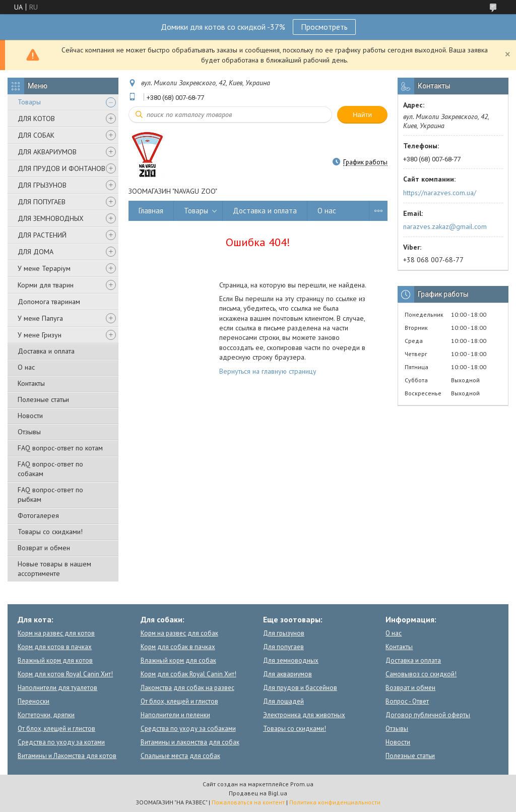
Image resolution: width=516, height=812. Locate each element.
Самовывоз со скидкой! (421, 674)
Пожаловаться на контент (248, 802)
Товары (29, 102)
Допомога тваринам (49, 302)
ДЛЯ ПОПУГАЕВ (42, 202)
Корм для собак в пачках (178, 647)
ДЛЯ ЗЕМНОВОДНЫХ (51, 218)
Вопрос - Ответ (407, 701)
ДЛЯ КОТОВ (36, 119)
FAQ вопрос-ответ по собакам (50, 469)
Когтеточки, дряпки (46, 715)
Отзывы (29, 432)
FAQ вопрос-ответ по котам (60, 448)
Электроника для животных (304, 715)
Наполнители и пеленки (175, 715)
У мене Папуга (40, 318)
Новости (30, 416)
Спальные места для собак (180, 756)
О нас (26, 367)
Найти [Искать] (362, 115)
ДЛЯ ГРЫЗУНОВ (42, 185)
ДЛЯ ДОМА (36, 252)
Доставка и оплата (46, 351)
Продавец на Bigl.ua (258, 793)
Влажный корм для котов (55, 660)
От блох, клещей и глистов (56, 729)
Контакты (31, 383)
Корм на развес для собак (179, 633)
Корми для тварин (46, 285)
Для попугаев (283, 647)
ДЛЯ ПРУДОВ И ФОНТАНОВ (61, 168)
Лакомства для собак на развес (187, 688)
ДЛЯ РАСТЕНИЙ (42, 235)
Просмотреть (324, 27)
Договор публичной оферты (428, 715)
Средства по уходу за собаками (188, 729)
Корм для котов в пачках (55, 647)
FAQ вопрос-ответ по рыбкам (50, 495)
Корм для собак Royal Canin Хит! (188, 674)
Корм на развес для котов (56, 633)
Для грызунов (284, 633)
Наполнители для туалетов (57, 688)
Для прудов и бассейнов (300, 688)
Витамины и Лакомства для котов (67, 756)
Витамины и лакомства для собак (190, 742)
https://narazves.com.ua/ (440, 193)
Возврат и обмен (44, 548)
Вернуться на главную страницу (268, 371)
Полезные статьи (43, 399)
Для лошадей (283, 701)
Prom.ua (302, 784)
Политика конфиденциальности (335, 802)
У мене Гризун (40, 335)
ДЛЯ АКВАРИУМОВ (47, 152)
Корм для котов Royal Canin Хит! (65, 674)
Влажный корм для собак (178, 660)
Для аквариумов (287, 674)
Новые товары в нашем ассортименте (54, 569)
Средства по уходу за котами (61, 742)
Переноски (34, 701)
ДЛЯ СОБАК (36, 135)
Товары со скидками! (50, 532)
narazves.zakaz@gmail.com (445, 226)
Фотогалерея (38, 515)
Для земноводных (291, 660)
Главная (151, 211)
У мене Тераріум (44, 268)
